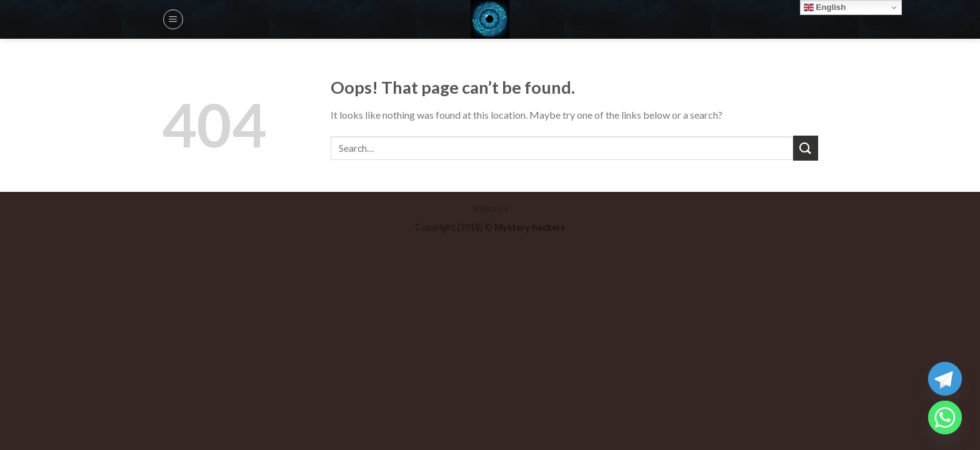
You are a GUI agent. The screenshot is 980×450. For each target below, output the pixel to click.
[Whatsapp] (945, 417)
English (825, 7)
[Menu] (173, 19)
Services (490, 208)
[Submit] (806, 148)
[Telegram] (945, 379)
